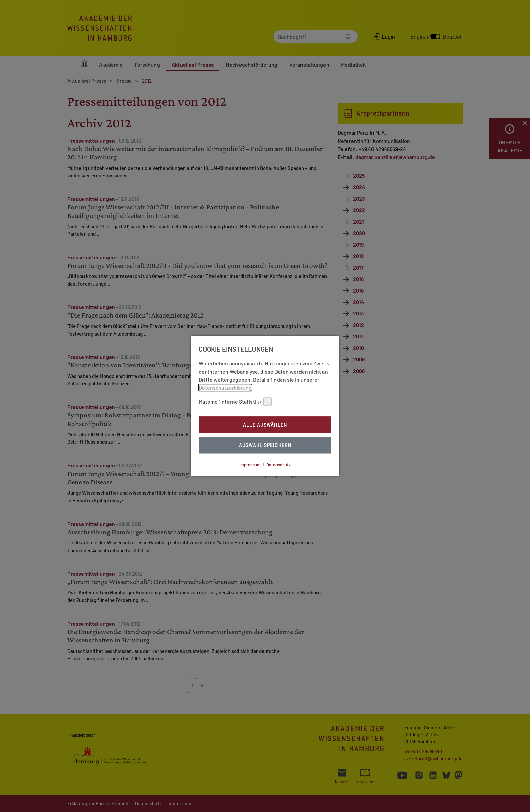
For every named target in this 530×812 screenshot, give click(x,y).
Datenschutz (279, 465)
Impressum (250, 465)
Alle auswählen (265, 425)
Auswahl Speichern (265, 445)
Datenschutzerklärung (225, 388)
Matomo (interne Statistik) (235, 401)
